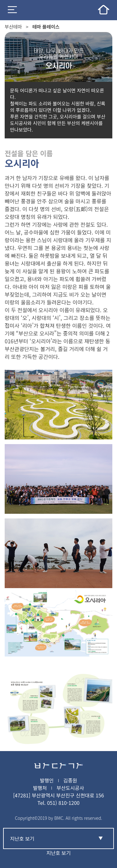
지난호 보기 (58, 853)
